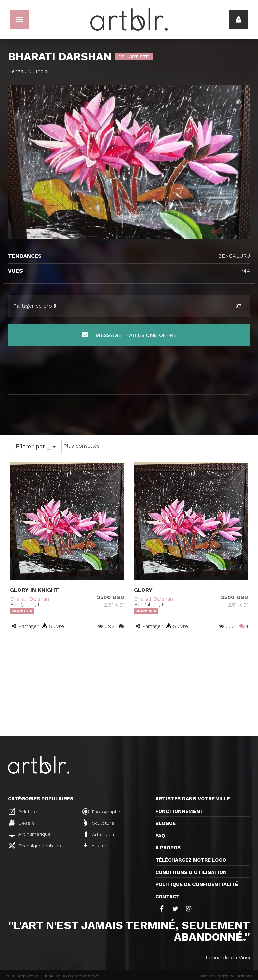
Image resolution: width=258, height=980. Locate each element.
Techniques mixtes (35, 845)
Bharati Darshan (30, 599)
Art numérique (30, 834)
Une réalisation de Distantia (227, 976)
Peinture (23, 811)
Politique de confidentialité (197, 884)
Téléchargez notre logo (191, 860)
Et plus (96, 845)
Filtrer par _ (36, 446)
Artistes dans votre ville (193, 799)
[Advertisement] (129, 686)
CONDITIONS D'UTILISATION (191, 872)
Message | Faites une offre (129, 335)
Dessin (21, 823)
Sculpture (99, 823)
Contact (167, 897)
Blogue (165, 823)
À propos (168, 848)
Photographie (102, 811)
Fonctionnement (179, 811)
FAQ (160, 836)
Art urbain (99, 834)
